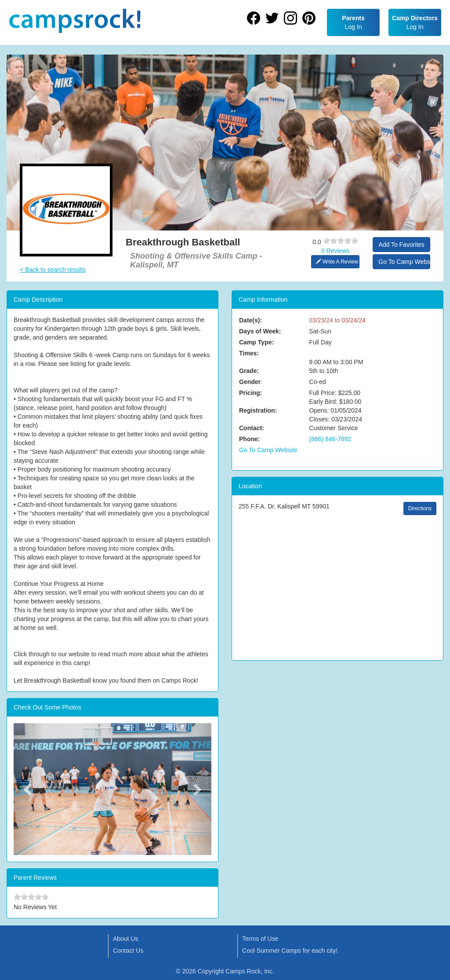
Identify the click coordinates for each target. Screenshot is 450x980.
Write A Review (337, 262)
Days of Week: (260, 331)
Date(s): (250, 320)
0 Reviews (336, 251)
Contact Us (128, 951)
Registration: (258, 410)
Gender (250, 382)
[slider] (341, 241)
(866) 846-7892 (330, 439)
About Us (126, 939)
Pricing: (250, 393)
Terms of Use (260, 939)
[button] (29, 789)
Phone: (249, 439)
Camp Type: (256, 342)
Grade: (249, 371)
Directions (420, 508)
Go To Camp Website (404, 262)
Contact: (252, 428)
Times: (249, 353)
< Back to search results (53, 270)
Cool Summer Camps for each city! (290, 951)
